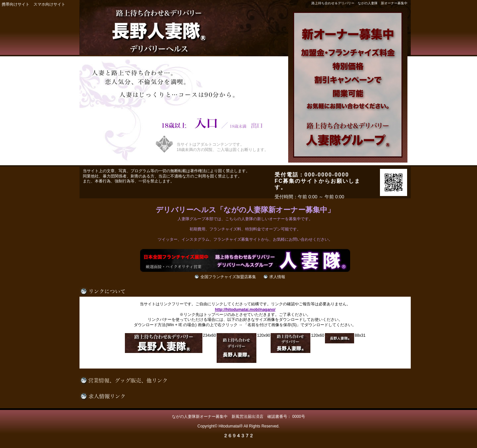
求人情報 (277, 277)
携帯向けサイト (16, 4)
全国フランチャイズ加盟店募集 (228, 277)
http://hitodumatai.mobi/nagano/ (245, 310)
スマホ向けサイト (49, 4)
